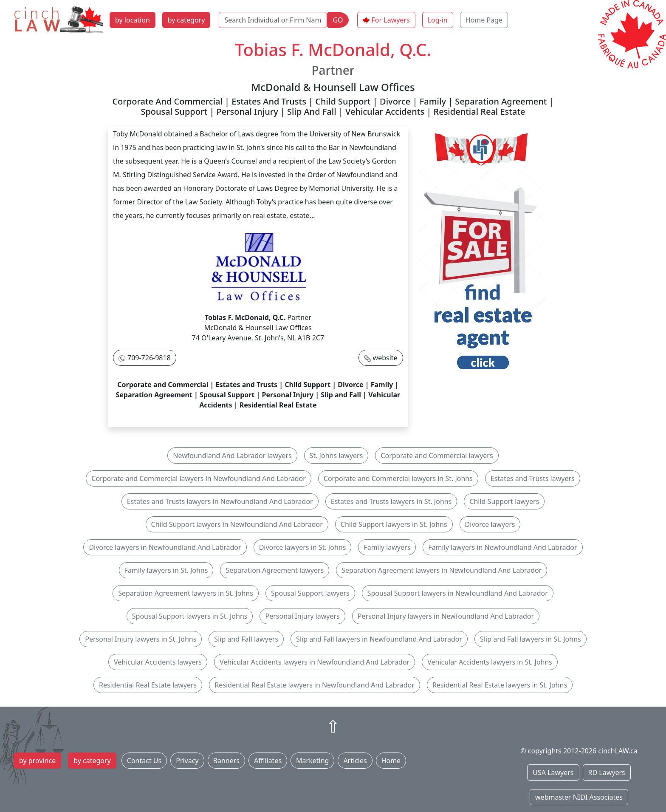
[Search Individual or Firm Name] (273, 20)
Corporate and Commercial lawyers (437, 456)
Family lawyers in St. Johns (166, 570)
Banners (226, 761)
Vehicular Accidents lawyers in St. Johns (490, 662)
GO (338, 20)
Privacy (187, 761)
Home (391, 761)
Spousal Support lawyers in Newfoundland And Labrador (458, 593)
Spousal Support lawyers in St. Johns (190, 616)
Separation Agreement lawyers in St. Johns (186, 593)
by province (37, 761)
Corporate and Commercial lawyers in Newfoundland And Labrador (199, 478)
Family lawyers (387, 547)
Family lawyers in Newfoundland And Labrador (502, 547)
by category (186, 20)
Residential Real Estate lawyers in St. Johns (500, 685)
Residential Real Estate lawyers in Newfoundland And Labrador (315, 685)
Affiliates (268, 761)
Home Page (484, 20)
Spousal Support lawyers (310, 593)
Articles (355, 761)
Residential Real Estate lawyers (148, 685)
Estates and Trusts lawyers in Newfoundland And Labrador (220, 501)
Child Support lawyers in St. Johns (394, 524)
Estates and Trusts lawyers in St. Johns (391, 501)
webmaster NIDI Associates (579, 797)
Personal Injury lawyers (302, 616)
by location (133, 20)
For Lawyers (391, 20)
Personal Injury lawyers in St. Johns (141, 639)
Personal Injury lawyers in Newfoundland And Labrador (446, 616)
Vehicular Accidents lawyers (158, 662)
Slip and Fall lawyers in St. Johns (531, 639)
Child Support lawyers (504, 501)
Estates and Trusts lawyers (533, 478)
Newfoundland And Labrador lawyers (232, 456)
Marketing (312, 761)
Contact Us (144, 761)
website (385, 358)
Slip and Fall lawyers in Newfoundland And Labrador (379, 639)
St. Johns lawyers (336, 456)
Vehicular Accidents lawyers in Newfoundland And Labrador (315, 662)
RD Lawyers (607, 772)
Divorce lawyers (490, 524)
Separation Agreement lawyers (275, 570)
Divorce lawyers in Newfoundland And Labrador (165, 547)
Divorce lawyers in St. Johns (303, 547)
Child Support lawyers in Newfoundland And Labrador (237, 524)
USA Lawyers (553, 772)
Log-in (438, 20)
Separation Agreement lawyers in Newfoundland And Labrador (442, 570)
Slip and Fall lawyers (246, 639)
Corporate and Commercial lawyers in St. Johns (398, 478)
